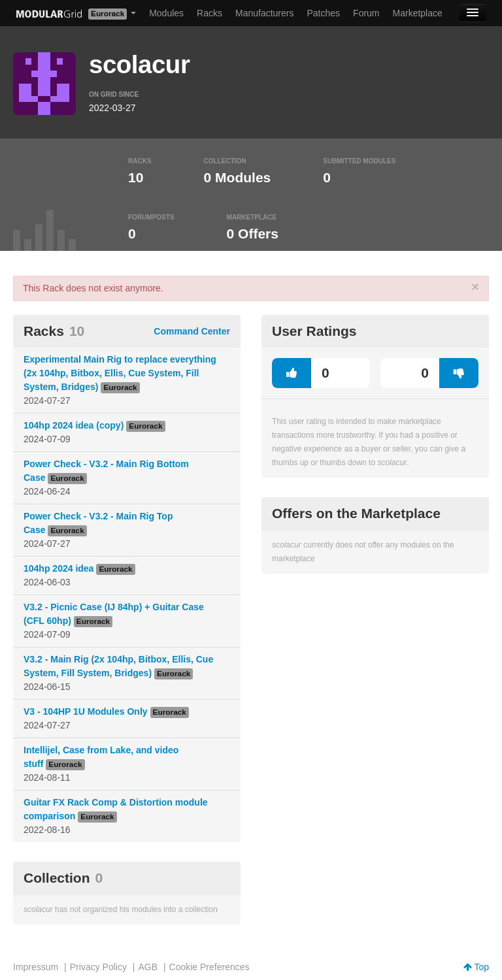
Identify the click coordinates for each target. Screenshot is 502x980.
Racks (209, 13)
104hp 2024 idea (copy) (74, 425)
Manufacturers (264, 13)
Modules (166, 13)
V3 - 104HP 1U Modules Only (86, 711)
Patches (323, 13)
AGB (148, 967)
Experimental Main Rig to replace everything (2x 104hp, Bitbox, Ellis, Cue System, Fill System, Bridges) (120, 373)
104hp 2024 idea (59, 568)
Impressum (36, 967)
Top (476, 967)
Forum (366, 13)
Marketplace (418, 13)
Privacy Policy (98, 967)
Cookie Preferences (209, 967)
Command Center (192, 331)
